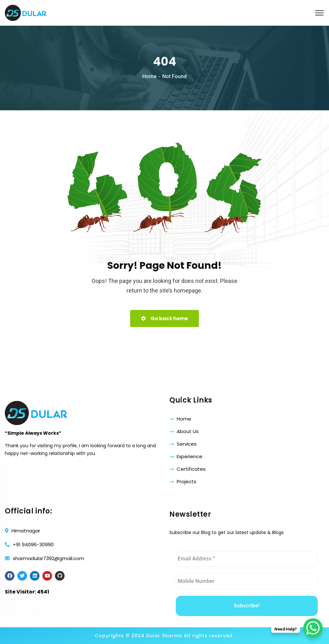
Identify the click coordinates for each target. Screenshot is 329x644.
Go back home (164, 318)
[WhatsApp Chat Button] (313, 628)
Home (149, 76)
